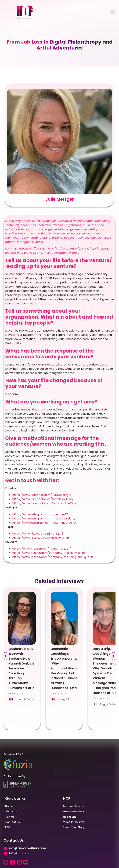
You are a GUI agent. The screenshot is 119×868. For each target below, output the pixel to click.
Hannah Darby (25, 699)
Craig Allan (65, 699)
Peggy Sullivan (109, 704)
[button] (113, 12)
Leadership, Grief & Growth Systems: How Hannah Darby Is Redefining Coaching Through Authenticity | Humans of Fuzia (21, 668)
